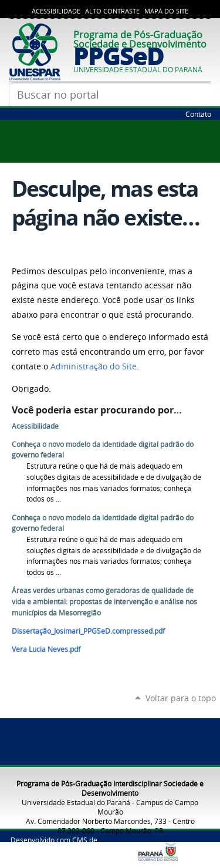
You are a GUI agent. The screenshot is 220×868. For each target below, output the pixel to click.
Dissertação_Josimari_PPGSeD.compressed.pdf (88, 631)
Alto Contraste (112, 11)
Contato (198, 114)
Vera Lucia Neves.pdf (46, 649)
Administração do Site (94, 366)
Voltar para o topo (181, 698)
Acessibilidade (56, 11)
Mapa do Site (166, 11)
